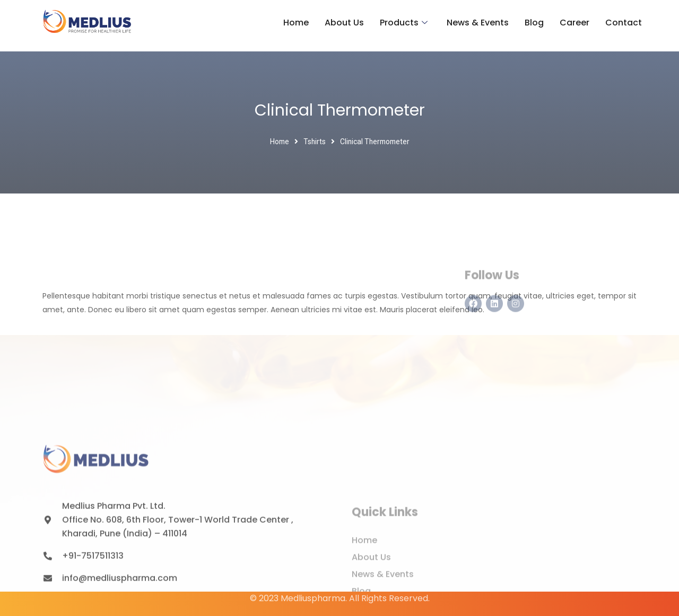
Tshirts (315, 142)
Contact (624, 23)
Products (404, 23)
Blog (534, 23)
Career (574, 23)
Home (296, 23)
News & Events (478, 23)
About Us (344, 23)
